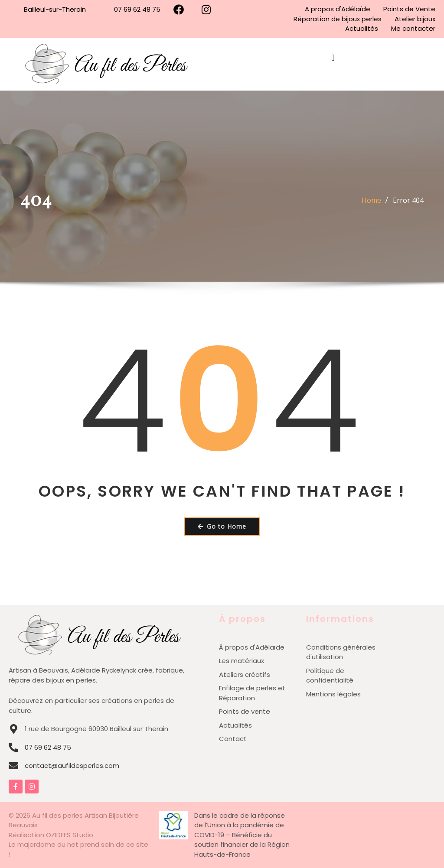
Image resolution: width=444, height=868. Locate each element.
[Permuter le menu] (333, 64)
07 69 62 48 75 (48, 747)
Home (371, 200)
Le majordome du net (44, 844)
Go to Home (222, 526)
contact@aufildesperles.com (72, 766)
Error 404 (408, 200)
